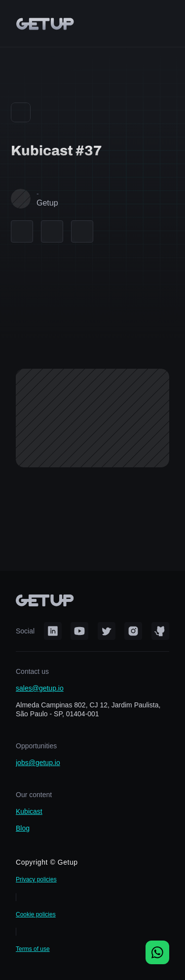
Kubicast (29, 811)
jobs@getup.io (38, 763)
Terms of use (33, 949)
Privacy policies (36, 879)
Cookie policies (36, 914)
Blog (23, 828)
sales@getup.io (40, 688)
